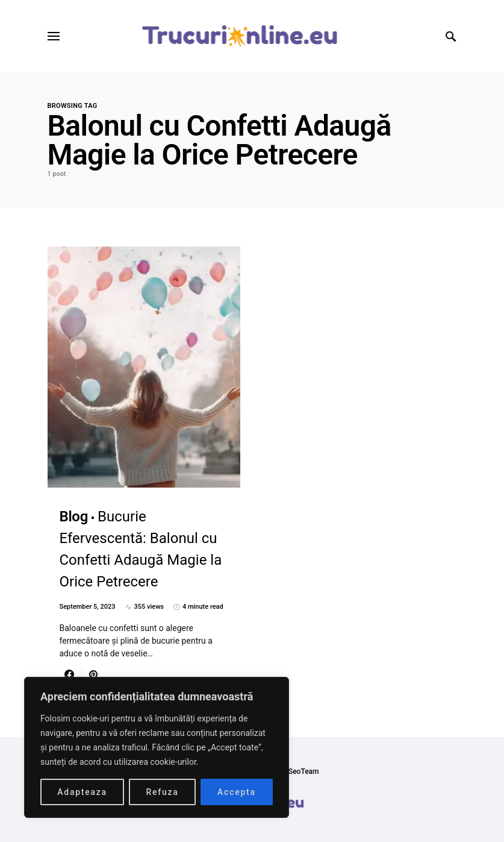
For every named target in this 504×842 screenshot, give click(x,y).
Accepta (237, 792)
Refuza (162, 792)
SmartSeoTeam (294, 771)
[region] (157, 747)
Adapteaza (82, 792)
